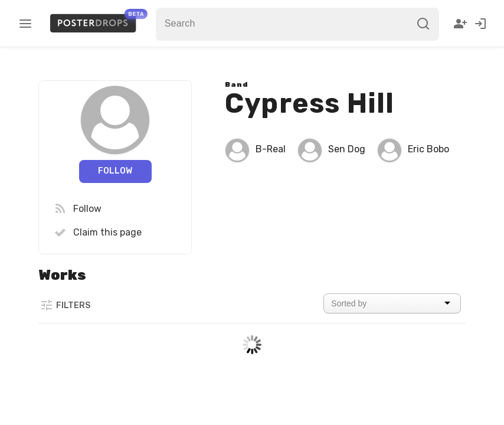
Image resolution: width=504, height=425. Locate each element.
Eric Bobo (428, 149)
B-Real (271, 149)
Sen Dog (347, 149)
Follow (115, 171)
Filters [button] (65, 305)
